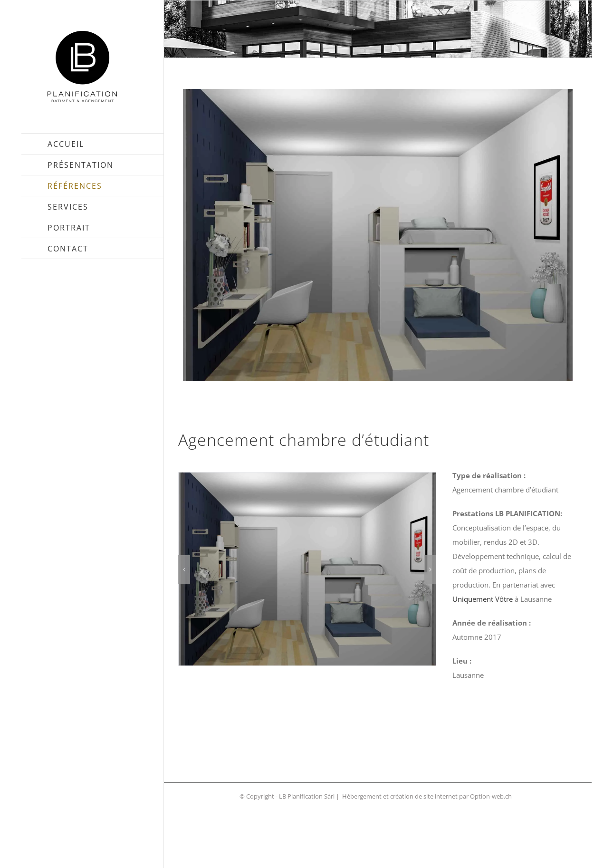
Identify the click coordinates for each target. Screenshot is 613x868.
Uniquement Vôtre (483, 599)
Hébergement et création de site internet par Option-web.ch (427, 796)
